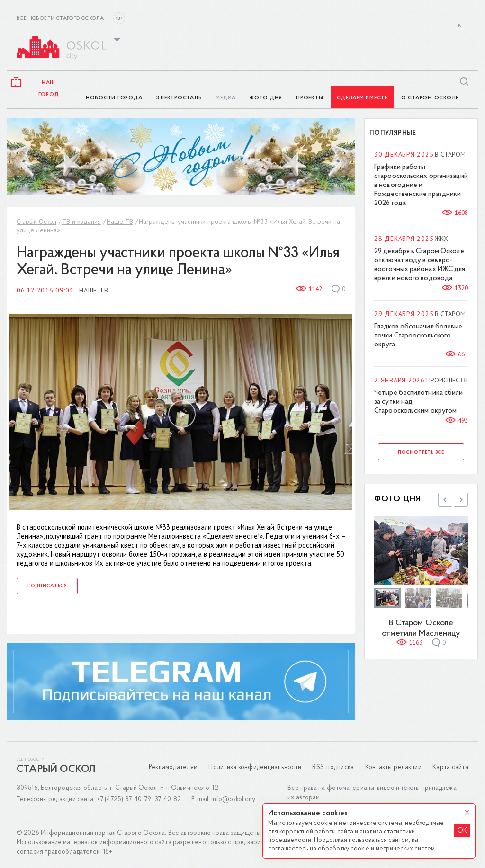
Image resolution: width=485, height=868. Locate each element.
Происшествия (451, 380)
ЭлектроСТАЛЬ (179, 98)
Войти (463, 26)
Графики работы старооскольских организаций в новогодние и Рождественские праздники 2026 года (421, 185)
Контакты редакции (393, 767)
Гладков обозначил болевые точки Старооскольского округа (418, 336)
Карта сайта (450, 767)
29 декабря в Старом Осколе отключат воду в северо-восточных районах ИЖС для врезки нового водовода (420, 265)
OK (462, 831)
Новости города (114, 98)
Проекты (310, 98)
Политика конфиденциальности (255, 767)
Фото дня (266, 98)
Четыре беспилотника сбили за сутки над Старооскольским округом (419, 402)
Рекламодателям (173, 767)
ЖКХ (441, 239)
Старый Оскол (36, 221)
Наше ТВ (120, 221)
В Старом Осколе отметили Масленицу (421, 628)
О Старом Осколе (430, 98)
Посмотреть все (421, 453)
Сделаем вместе (362, 98)
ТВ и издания (81, 221)
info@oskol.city (233, 800)
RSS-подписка (333, 767)
